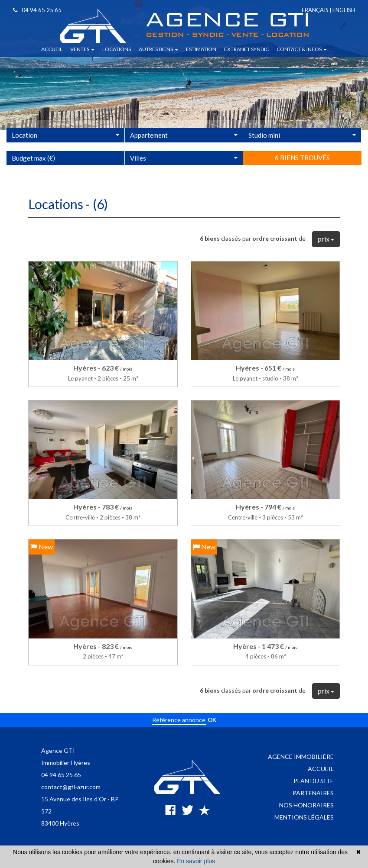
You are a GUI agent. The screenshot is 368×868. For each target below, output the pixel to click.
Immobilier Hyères (66, 763)
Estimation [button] (201, 49)
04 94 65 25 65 (37, 10)
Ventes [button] (82, 49)
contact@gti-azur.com (71, 787)
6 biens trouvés (302, 177)
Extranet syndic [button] (246, 49)
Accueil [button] (52, 49)
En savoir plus (196, 861)
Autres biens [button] (158, 49)
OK (212, 720)
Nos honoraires (306, 805)
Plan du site (314, 781)
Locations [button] (117, 49)
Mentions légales (304, 817)
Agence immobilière (301, 757)
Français (315, 10)
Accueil (321, 769)
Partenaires (313, 793)
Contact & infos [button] (302, 49)
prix (326, 239)
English (344, 10)
